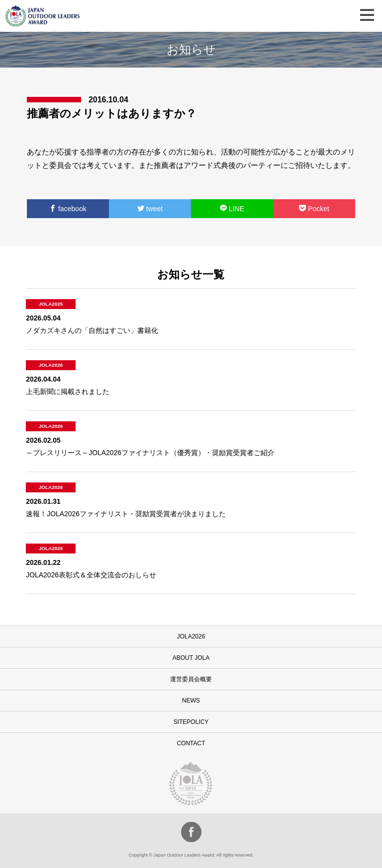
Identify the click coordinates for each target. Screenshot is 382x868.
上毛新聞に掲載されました (68, 392)
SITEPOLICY (191, 722)
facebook (68, 209)
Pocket (314, 209)
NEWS (191, 701)
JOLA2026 (191, 636)
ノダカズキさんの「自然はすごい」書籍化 (92, 330)
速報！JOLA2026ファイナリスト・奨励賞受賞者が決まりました (126, 514)
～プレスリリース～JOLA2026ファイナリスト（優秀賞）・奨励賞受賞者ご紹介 (150, 453)
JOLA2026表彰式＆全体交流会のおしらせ (91, 575)
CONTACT (191, 743)
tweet (150, 209)
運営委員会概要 (191, 679)
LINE (232, 209)
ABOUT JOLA (191, 658)
